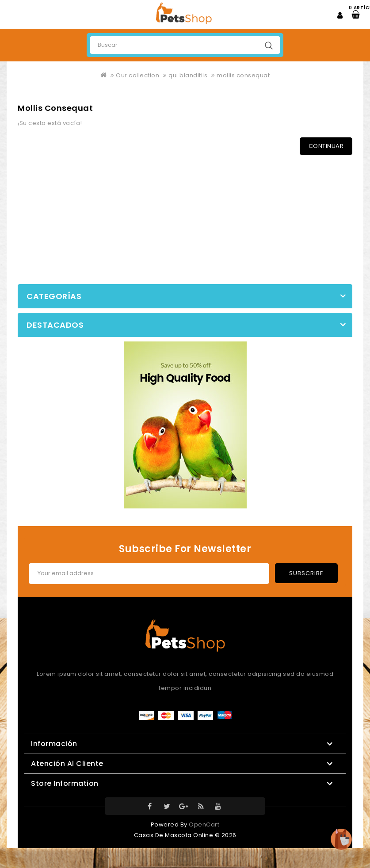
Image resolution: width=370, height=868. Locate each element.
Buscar (269, 45)
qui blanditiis (188, 75)
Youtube (218, 806)
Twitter (167, 806)
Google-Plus (184, 806)
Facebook (150, 806)
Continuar (326, 146)
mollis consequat (243, 75)
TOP (341, 839)
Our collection (137, 75)
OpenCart (204, 824)
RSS (201, 806)
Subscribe (306, 573)
